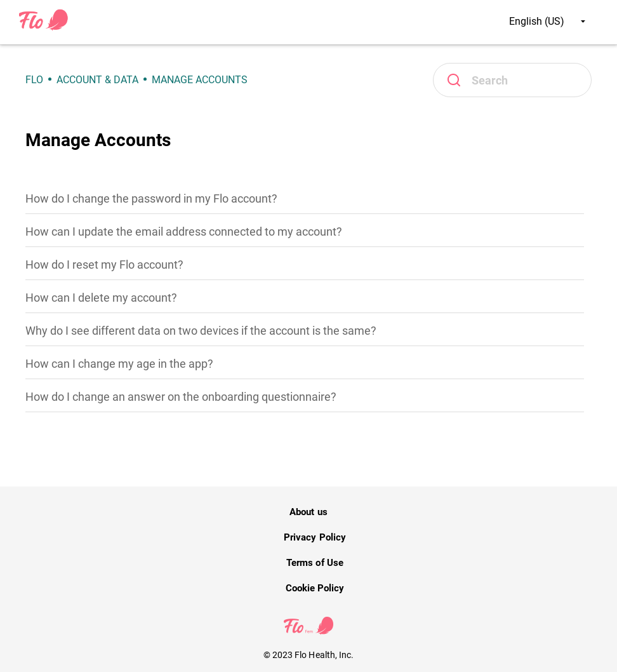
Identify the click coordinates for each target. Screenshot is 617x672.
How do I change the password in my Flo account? (151, 198)
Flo (34, 80)
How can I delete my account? (101, 298)
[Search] (512, 80)
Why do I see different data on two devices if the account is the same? (201, 331)
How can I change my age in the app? (119, 364)
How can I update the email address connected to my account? (184, 232)
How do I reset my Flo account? (104, 265)
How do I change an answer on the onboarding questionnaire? (181, 397)
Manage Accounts (200, 80)
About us (308, 512)
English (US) (547, 21)
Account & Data (97, 80)
